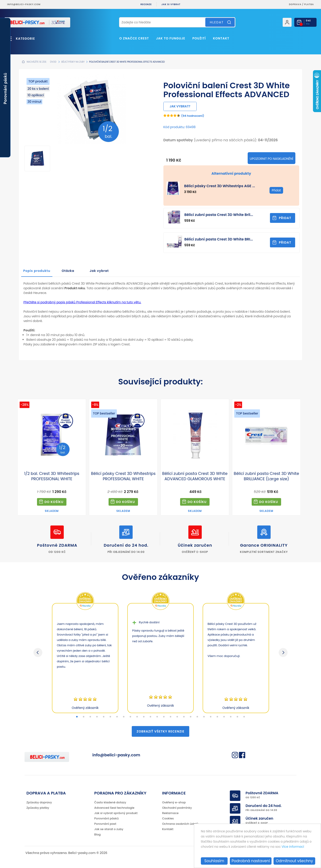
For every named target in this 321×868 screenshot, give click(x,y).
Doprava (295, 4)
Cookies (168, 818)
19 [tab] (197, 717)
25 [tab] (237, 717)
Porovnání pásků (107, 818)
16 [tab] (177, 717)
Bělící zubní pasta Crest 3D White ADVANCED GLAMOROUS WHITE (195, 476)
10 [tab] (137, 717)
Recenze (146, 4)
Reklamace (170, 813)
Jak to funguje (171, 38)
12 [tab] (150, 717)
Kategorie (25, 39)
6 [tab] (110, 717)
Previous (38, 653)
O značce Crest (134, 38)
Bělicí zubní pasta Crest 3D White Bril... (219, 215)
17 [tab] (184, 717)
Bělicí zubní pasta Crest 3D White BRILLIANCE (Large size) (266, 476)
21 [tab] (211, 717)
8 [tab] (124, 717)
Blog (98, 834)
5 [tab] (104, 717)
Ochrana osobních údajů (180, 824)
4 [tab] (97, 717)
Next (283, 653)
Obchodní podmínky (177, 808)
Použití (199, 38)
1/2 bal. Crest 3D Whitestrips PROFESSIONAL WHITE (52, 476)
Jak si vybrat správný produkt (116, 813)
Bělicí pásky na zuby (73, 62)
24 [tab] (231, 717)
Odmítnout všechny (294, 861)
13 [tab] (157, 717)
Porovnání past (105, 824)
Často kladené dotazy (110, 802)
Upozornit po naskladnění (272, 159)
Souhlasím (214, 861)
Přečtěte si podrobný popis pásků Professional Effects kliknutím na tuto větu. (82, 302)
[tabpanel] (85, 658)
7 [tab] (117, 717)
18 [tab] (191, 717)
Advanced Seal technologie (114, 808)
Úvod (53, 62)
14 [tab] (164, 717)
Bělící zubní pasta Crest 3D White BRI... (219, 239)
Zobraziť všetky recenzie (160, 731)
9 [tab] (130, 717)
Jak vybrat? (180, 106)
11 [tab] (144, 717)
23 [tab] (224, 717)
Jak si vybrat (171, 4)
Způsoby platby (38, 808)
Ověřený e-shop (174, 802)
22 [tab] (217, 717)
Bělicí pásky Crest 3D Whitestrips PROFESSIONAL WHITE (123, 476)
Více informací (293, 847)
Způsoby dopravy (39, 802)
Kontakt (221, 38)
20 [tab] (204, 717)
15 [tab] (171, 717)
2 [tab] (84, 717)
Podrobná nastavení (251, 861)
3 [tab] (90, 717)
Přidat (285, 218)
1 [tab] (77, 717)
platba (309, 4)
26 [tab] (244, 717)
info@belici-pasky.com (24, 4)
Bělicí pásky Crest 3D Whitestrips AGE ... (220, 186)
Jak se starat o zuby (109, 829)
